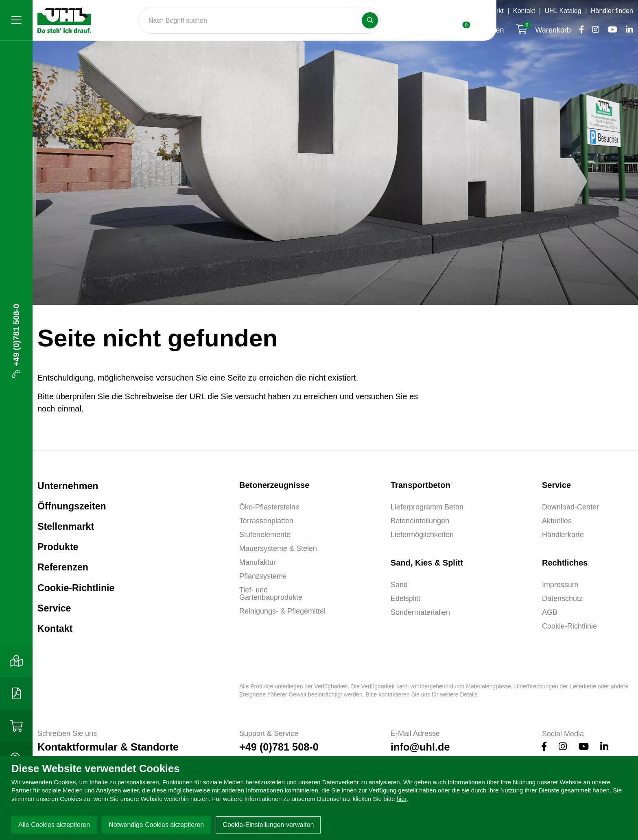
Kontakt (524, 11)
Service (56, 621)
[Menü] (16, 20)
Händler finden (612, 11)
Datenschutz (562, 598)
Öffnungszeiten (436, 11)
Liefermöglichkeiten (422, 535)
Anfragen (483, 30)
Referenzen (66, 576)
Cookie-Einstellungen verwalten (268, 825)
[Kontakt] (16, 661)
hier (402, 799)
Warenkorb (544, 30)
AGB (550, 612)
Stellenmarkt (486, 11)
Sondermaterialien (420, 612)
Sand (399, 585)
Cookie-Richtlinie (81, 598)
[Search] (260, 20)
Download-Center (570, 507)
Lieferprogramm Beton (427, 507)
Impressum (560, 585)
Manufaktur (258, 562)
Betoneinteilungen (420, 521)
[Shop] (16, 726)
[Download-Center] (16, 694)
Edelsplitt (405, 598)
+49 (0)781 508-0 (16, 341)
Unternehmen (72, 487)
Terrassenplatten (266, 521)
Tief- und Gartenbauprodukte (271, 594)
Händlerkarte (563, 535)
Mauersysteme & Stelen (278, 548)
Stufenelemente (265, 535)
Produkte (60, 554)
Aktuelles (557, 521)
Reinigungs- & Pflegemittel (282, 611)
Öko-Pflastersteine (269, 507)
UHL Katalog (563, 11)
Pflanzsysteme (263, 576)
